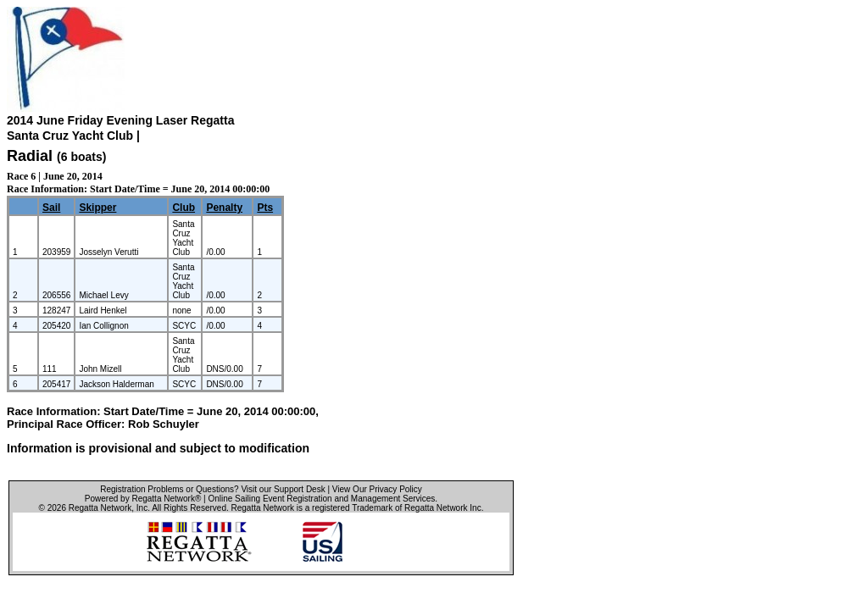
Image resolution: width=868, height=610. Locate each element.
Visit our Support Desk (283, 489)
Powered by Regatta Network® (143, 499)
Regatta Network (100, 508)
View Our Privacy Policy (377, 489)
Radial (30, 156)
